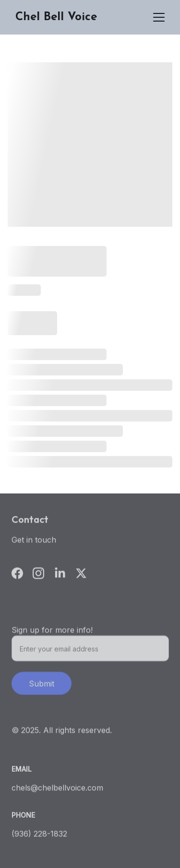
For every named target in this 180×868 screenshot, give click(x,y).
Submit (42, 686)
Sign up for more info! (52, 632)
